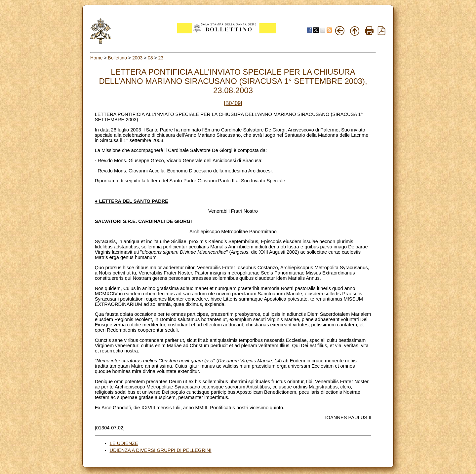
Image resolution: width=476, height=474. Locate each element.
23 (161, 58)
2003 (137, 58)
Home (96, 58)
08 (150, 58)
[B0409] (233, 103)
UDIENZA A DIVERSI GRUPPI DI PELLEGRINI (161, 450)
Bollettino (117, 58)
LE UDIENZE (124, 443)
